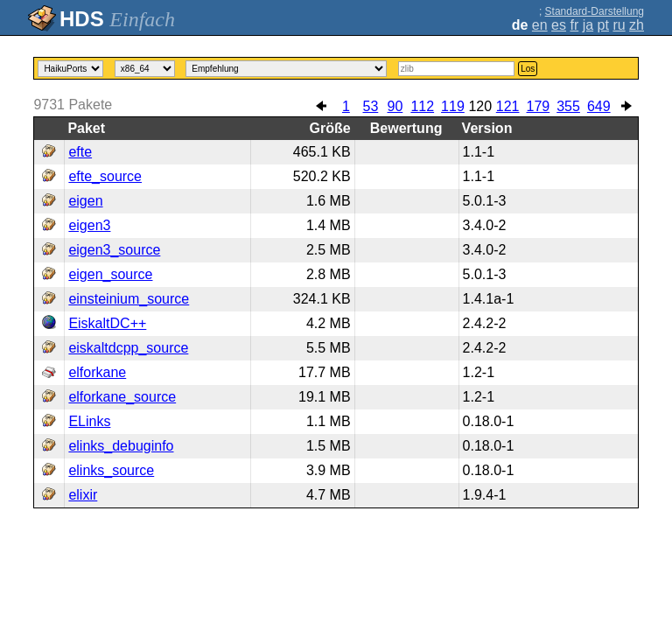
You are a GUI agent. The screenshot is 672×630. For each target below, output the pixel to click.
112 (422, 106)
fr (574, 25)
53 (370, 106)
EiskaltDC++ (107, 323)
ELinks (89, 421)
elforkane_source (122, 397)
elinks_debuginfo (121, 446)
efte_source (105, 176)
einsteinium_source (129, 299)
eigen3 (89, 225)
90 (395, 106)
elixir (83, 495)
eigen (85, 201)
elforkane (97, 372)
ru (619, 25)
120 (480, 106)
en (540, 25)
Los (528, 69)
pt (603, 25)
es (559, 25)
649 (599, 106)
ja (588, 25)
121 (508, 106)
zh (637, 25)
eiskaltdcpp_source (128, 348)
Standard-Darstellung (595, 11)
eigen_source (110, 274)
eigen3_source (114, 250)
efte (80, 152)
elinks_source (111, 470)
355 (568, 106)
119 (453, 106)
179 (539, 106)
